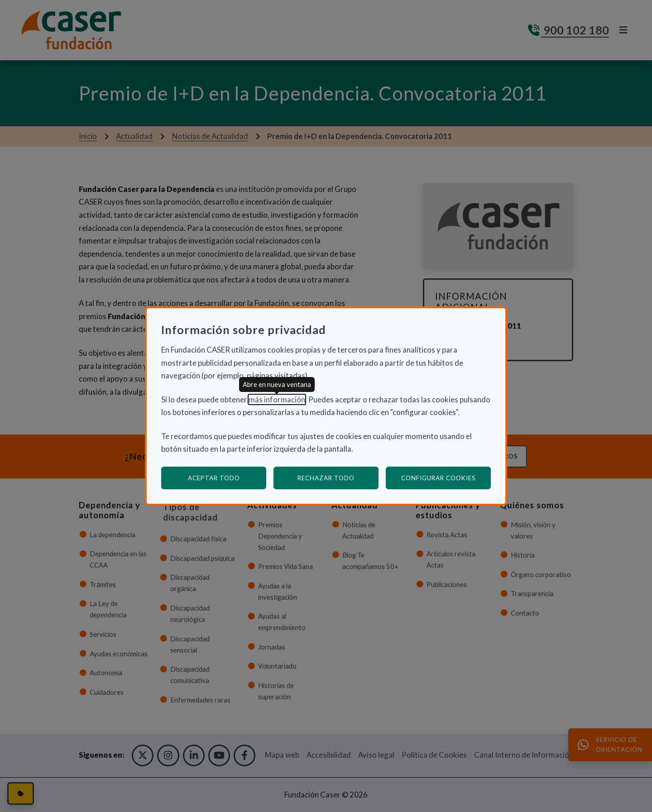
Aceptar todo (214, 478)
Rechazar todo (326, 478)
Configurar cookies (446, 478)
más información (277, 399)
